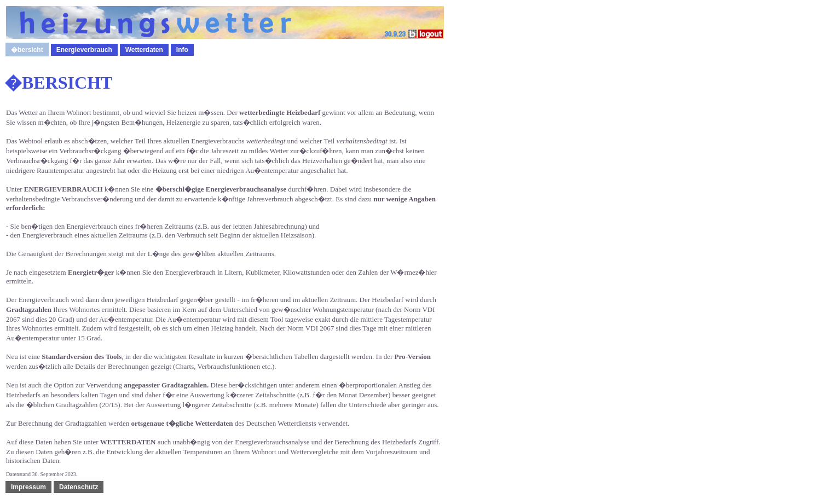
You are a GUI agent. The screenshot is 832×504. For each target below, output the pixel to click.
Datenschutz (79, 487)
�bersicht (27, 50)
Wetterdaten (144, 50)
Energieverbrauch (84, 50)
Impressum (28, 487)
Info (182, 50)
